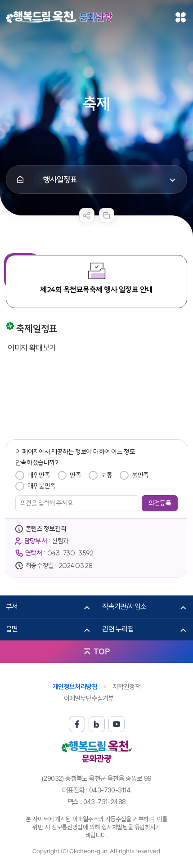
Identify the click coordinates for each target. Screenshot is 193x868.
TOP (102, 651)
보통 (106, 475)
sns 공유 (87, 215)
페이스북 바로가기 (77, 724)
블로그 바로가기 (97, 724)
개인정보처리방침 (75, 687)
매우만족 (39, 475)
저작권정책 (126, 687)
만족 (75, 475)
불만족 (140, 475)
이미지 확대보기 (32, 348)
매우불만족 (42, 486)
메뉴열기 (180, 17)
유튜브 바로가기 (117, 724)
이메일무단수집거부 (89, 698)
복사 (107, 215)
